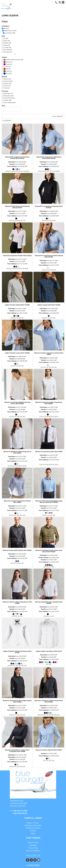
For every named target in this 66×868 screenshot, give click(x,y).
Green (8, 71)
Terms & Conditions (33, 851)
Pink (7, 67)
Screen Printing (43, 558)
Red (7, 69)
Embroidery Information (33, 825)
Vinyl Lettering (12, 166)
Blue (7, 74)
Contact (33, 831)
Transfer (12, 164)
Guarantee (33, 845)
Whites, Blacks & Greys (13, 60)
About (33, 833)
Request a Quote (33, 823)
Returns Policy (33, 843)
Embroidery (12, 162)
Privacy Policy (33, 848)
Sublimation (12, 755)
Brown (8, 62)
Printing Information (33, 828)
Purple (8, 64)
